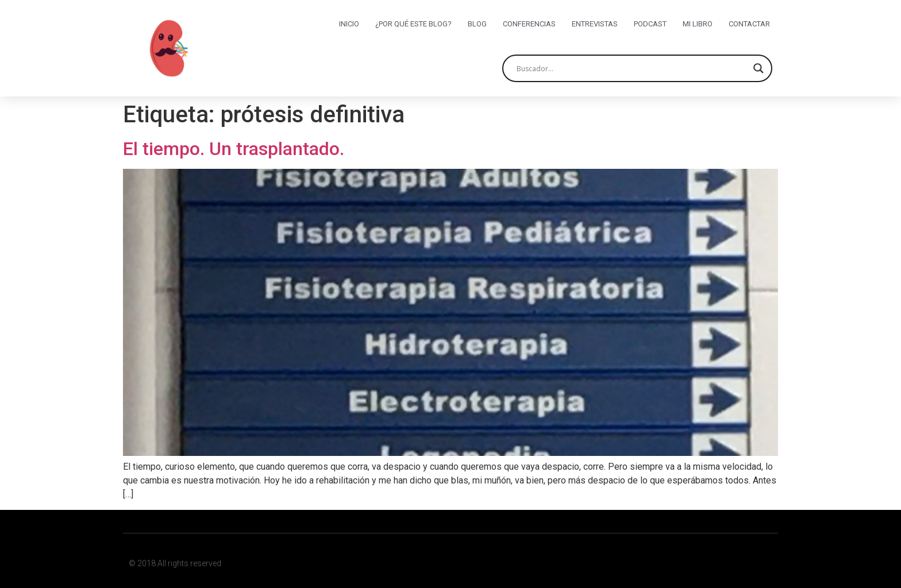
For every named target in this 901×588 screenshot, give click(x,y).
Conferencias (529, 24)
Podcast (650, 24)
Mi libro (698, 24)
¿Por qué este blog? (413, 24)
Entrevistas (595, 24)
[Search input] (632, 68)
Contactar (749, 24)
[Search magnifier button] (758, 68)
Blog (477, 24)
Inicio (349, 24)
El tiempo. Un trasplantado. (234, 149)
